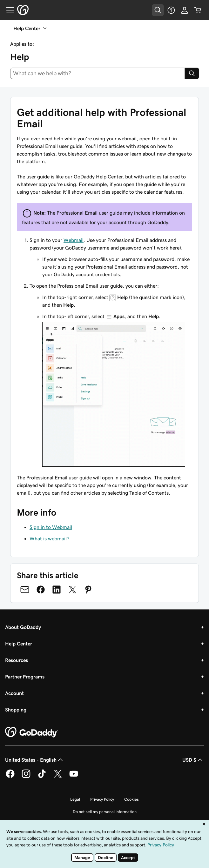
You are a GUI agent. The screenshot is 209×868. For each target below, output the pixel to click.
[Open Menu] (8, 10)
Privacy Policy (102, 799)
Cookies (131, 799)
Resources (17, 660)
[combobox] (98, 73)
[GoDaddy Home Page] (31, 732)
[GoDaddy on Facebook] (10, 777)
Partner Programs (25, 677)
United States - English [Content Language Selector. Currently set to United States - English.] (35, 760)
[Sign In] (185, 10)
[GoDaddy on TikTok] (42, 777)
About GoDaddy (23, 627)
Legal (75, 799)
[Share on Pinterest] (88, 590)
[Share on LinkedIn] (57, 590)
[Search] (192, 73)
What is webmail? (49, 538)
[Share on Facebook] (41, 590)
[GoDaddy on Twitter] (58, 777)
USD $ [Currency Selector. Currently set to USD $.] (193, 760)
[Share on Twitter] (72, 590)
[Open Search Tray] (158, 10)
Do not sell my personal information (105, 812)
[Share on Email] (25, 590)
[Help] (171, 10)
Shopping (16, 710)
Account (14, 693)
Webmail (74, 240)
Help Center (19, 644)
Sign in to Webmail (51, 527)
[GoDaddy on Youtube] (74, 777)
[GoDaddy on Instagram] (26, 777)
